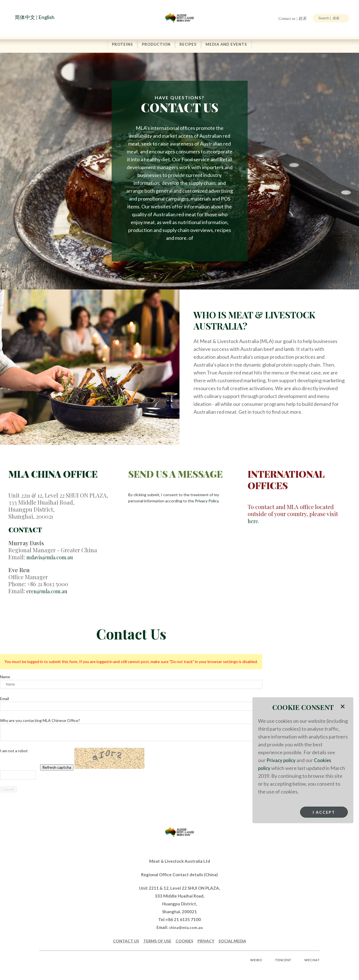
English (46, 17)
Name (5, 677)
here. (254, 521)
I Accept (324, 812)
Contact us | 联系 (292, 19)
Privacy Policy (207, 501)
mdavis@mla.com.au (53, 557)
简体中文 (25, 17)
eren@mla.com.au (50, 591)
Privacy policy (281, 760)
